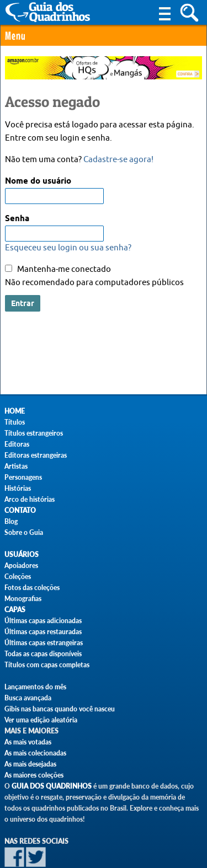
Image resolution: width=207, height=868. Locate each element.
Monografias (23, 599)
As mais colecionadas (35, 753)
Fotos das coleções (32, 588)
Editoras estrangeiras (36, 455)
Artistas (16, 466)
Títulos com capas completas (47, 665)
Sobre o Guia (24, 532)
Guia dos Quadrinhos (52, 786)
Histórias (18, 488)
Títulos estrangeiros (34, 433)
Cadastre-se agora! (118, 160)
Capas (15, 610)
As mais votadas (28, 742)
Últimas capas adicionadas (43, 621)
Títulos (15, 422)
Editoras (17, 444)
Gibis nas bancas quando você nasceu (60, 709)
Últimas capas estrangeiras (44, 643)
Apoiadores (21, 566)
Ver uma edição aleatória (41, 720)
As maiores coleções (34, 775)
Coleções (18, 577)
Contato (20, 510)
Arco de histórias (30, 499)
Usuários (22, 554)
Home (15, 411)
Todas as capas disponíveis (43, 654)
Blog (11, 521)
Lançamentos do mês (35, 687)
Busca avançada (28, 698)
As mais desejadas (30, 764)
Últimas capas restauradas (43, 632)
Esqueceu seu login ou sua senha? (68, 248)
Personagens (23, 477)
